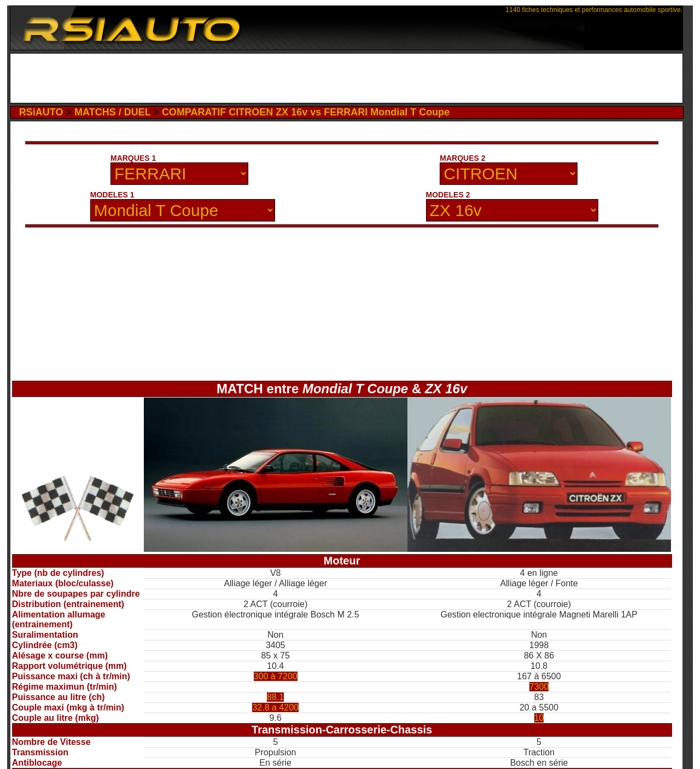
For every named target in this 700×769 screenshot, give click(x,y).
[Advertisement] (346, 78)
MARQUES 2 (462, 158)
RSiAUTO (41, 112)
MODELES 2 (448, 195)
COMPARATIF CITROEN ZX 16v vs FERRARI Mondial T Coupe (306, 112)
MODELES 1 (112, 195)
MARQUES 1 (133, 158)
